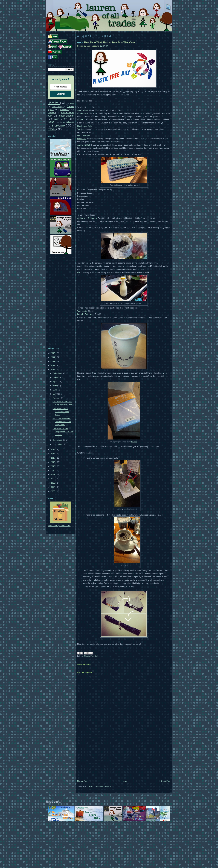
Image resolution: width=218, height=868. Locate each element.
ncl (66, 119)
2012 (53, 361)
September (58, 440)
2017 (53, 458)
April (55, 381)
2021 (53, 475)
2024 (53, 487)
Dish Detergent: (84, 135)
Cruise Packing (57, 107)
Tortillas (81, 129)
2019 (53, 466)
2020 (53, 470)
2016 (53, 454)
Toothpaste (82, 311)
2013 (53, 366)
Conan (71, 104)
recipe (51, 122)
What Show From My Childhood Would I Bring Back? (62, 422)
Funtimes (65, 110)
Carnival (54, 103)
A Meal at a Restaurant (87, 218)
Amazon (134, 442)
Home (124, 781)
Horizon (51, 113)
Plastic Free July (91, 656)
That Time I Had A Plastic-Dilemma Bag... (61, 412)
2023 (53, 483)
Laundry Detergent (85, 314)
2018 (53, 462)
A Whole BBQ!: (84, 145)
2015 (53, 450)
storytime (59, 125)
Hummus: (81, 139)
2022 (53, 479)
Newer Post (82, 781)
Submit (61, 94)
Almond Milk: (83, 113)
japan (57, 119)
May (55, 386)
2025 (53, 491)
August (56, 398)
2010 (53, 353)
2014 (53, 370)
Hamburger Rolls (85, 126)
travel (52, 129)
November (58, 444)
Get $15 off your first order (59, 526)
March (56, 377)
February (57, 373)
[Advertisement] (124, 758)
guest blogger (66, 116)
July (55, 394)
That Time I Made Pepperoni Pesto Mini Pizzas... (63, 432)
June (55, 390)
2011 (53, 357)
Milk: (79, 272)
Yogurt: (80, 120)
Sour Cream (83, 110)
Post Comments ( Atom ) (100, 786)
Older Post (166, 781)
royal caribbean (67, 122)
